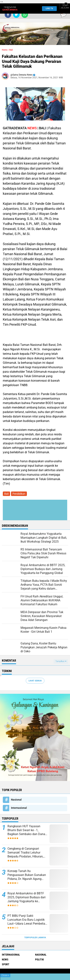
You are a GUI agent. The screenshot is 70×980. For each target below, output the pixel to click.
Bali (11, 50)
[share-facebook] (8, 15)
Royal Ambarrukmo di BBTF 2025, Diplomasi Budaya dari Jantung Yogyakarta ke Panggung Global (27, 897)
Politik (39, 959)
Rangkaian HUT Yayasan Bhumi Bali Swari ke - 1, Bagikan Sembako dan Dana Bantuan (26, 830)
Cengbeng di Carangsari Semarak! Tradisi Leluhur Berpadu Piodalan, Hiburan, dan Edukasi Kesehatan (25, 853)
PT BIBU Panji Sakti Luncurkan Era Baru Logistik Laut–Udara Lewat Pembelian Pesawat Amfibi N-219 (27, 920)
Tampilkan (61, 661)
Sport (6, 964)
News (5, 959)
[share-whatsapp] (25, 15)
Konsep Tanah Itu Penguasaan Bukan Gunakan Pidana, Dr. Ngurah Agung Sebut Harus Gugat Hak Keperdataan (27, 875)
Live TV (48, 8)
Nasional (16, 800)
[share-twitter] (16, 15)
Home (5, 50)
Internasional (19, 808)
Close (5, 975)
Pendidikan (19, 494)
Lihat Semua (35, 681)
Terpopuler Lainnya (35, 938)
